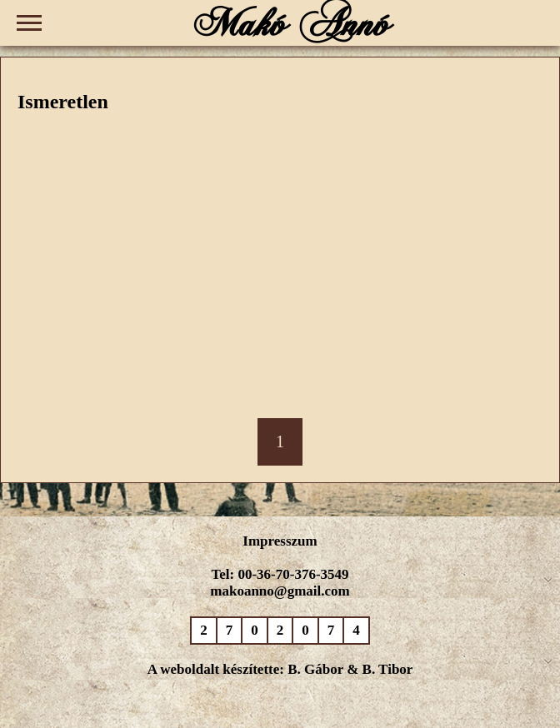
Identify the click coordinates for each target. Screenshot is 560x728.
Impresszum (280, 541)
